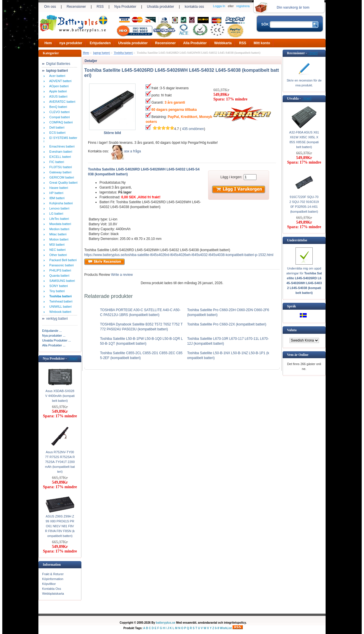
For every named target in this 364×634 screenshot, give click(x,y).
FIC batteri (56, 162)
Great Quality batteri (63, 183)
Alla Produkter (195, 43)
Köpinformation (53, 579)
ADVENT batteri (60, 81)
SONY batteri (58, 286)
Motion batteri (58, 239)
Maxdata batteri (59, 224)
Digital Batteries (58, 64)
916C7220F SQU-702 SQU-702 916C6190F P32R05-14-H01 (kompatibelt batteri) (304, 204)
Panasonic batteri (61, 265)
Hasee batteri (58, 188)
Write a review (121, 275)
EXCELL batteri (59, 157)
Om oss (50, 7)
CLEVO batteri (59, 112)
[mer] (73, 358)
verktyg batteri (57, 319)
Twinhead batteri (60, 301)
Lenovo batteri (58, 208)
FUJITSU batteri (60, 167)
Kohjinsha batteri (60, 203)
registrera (243, 6)
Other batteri (57, 255)
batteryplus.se (166, 623)
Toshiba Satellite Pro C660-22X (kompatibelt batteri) (227, 324)
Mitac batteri (57, 234)
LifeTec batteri (58, 219)
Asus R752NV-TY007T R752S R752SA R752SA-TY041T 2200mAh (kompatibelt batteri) (60, 462)
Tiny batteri (56, 291)
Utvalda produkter (161, 7)
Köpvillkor (49, 584)
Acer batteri (56, 76)
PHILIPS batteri (59, 270)
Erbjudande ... (52, 331)
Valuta (292, 330)
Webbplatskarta (53, 594)
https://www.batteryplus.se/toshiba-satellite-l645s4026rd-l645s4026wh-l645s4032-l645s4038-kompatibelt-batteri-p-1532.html (179, 255)
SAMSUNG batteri (61, 281)
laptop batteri (101, 53)
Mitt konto (262, 43)
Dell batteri (56, 127)
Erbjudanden (100, 43)
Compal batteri (59, 117)
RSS (100, 7)
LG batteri (55, 214)
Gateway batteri (59, 172)
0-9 (217, 628)
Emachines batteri (61, 146)
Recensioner (76, 7)
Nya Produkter (125, 7)
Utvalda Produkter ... (56, 340)
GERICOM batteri (61, 177)
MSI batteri (56, 245)
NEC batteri (57, 250)
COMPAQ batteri (60, 122)
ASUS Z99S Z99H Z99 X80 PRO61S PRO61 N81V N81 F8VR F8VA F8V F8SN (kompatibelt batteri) (60, 526)
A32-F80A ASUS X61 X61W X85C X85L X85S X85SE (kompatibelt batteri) (304, 140)
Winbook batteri (59, 312)
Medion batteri (58, 229)
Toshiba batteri (123, 53)
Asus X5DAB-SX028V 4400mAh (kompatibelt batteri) (60, 396)
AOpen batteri (58, 86)
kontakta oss (194, 7)
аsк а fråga (133, 151)
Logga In (219, 6)
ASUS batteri (57, 96)
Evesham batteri (60, 152)
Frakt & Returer (53, 574)
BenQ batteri (57, 107)
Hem (48, 43)
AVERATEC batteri (61, 102)
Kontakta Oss (52, 589)
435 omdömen (193, 129)
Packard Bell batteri (62, 260)
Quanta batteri (58, 276)
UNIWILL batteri (60, 307)
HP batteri (55, 193)
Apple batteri (57, 91)
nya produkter (71, 43)
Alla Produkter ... (54, 345)
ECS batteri (56, 133)
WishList (226, 628)
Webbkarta (223, 43)
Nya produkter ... (54, 336)
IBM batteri (56, 198)
